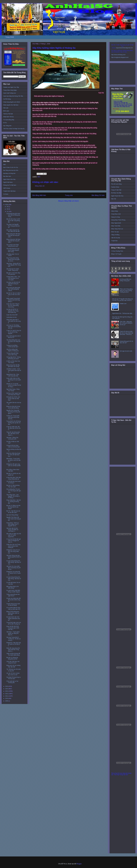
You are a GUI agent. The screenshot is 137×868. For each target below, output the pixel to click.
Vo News (6, 194)
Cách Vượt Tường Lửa (9, 93)
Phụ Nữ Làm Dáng (116, 184)
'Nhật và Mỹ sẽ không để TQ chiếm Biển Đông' (13, 654)
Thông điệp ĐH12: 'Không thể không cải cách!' (14, 358)
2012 (7, 694)
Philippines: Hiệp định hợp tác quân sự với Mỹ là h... (14, 644)
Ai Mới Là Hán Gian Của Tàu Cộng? (13, 362)
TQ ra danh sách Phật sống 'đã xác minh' (13, 245)
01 (8, 212)
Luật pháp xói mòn (12, 317)
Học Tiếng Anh (7, 126)
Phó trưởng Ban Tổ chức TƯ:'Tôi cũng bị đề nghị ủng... (14, 491)
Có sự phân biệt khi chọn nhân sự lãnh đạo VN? (13, 608)
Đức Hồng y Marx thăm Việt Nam (13, 470)
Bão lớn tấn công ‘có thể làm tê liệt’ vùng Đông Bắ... (13, 221)
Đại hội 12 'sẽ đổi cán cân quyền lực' (13, 474)
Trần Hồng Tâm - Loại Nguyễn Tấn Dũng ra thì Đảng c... (13, 496)
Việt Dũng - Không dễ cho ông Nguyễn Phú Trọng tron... (14, 265)
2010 (7, 698)
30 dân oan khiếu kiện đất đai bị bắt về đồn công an (14, 600)
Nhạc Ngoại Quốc (116, 223)
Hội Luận (6, 108)
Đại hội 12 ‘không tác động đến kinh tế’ (12, 658)
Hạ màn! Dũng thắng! (12, 515)
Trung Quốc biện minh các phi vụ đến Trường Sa (14, 623)
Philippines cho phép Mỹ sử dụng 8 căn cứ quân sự (14, 573)
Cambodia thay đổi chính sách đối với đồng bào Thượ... (13, 215)
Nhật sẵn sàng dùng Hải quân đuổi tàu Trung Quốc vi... (13, 650)
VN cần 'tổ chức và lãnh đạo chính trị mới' (13, 674)
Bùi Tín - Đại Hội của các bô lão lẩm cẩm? (13, 512)
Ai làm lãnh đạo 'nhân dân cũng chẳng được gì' (14, 478)
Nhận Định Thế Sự (8, 117)
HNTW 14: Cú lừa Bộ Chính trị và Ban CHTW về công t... (14, 385)
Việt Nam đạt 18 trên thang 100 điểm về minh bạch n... (12, 530)
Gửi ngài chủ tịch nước (126, 351)
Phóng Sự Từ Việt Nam (10, 185)
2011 (7, 696)
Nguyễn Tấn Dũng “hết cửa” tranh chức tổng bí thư (14, 519)
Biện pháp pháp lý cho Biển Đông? (13, 587)
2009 (7, 701)
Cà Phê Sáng (7, 99)
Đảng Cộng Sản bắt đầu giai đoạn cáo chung (13, 366)
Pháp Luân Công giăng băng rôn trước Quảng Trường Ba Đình (126, 291)
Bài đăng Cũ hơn (98, 195)
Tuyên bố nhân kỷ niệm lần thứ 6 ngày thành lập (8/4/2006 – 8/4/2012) (126, 333)
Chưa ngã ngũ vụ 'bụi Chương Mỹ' (12, 682)
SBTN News (7, 188)
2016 (7, 205)
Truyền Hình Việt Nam (9, 191)
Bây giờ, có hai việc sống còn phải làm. (13, 274)
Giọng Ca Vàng (116, 217)
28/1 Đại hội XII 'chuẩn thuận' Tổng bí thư (13, 270)
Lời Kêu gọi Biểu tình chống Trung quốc (125, 280)
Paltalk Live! (123, 304)
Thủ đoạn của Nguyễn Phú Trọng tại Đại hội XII (13, 226)
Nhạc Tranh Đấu (116, 226)
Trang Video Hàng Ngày (10, 90)
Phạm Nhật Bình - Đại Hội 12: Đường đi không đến (14, 502)
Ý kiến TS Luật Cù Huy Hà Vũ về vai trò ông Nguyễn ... (14, 332)
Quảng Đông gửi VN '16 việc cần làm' (126, 342)
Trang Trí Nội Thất (116, 190)
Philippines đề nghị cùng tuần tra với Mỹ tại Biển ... (13, 466)
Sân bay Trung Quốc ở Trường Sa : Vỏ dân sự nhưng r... (13, 639)
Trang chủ (69, 195)
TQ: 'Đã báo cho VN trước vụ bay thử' (14, 670)
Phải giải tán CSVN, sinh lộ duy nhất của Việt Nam (13, 399)
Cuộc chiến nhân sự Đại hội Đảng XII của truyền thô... (14, 380)
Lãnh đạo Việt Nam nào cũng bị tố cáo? (13, 662)
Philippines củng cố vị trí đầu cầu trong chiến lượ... (13, 551)
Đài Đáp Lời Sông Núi (9, 173)
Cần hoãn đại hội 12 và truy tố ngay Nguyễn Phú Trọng (13, 250)
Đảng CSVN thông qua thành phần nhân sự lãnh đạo (13, 613)
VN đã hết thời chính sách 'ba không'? (14, 482)
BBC (39, 177)
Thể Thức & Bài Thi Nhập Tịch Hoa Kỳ (14, 129)
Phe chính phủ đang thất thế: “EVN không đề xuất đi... (13, 289)
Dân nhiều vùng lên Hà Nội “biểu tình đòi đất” (13, 231)
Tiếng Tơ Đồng (115, 235)
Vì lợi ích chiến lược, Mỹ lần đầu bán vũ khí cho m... (13, 428)
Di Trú (5, 123)
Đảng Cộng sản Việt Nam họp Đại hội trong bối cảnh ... (13, 235)
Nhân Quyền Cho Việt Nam (11, 105)
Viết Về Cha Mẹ (116, 238)
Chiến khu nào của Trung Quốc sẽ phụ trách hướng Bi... (13, 546)
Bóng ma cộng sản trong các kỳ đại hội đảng (13, 407)
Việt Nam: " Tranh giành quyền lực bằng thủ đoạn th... (13, 633)
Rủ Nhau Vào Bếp (116, 193)
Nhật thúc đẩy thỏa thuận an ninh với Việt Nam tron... (13, 455)
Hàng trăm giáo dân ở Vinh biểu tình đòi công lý (14, 321)
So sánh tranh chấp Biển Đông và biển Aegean (13, 591)
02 (8, 209)
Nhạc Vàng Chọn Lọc (117, 229)
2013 (7, 691)
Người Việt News (8, 182)
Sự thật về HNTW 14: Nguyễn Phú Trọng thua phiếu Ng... (12, 311)
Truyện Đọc (114, 241)
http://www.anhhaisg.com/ (118, 55)
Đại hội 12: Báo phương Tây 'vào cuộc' (13, 486)
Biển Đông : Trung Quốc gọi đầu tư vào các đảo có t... (13, 460)
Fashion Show (115, 187)
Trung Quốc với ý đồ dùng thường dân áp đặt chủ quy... (14, 423)
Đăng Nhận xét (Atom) (72, 201)
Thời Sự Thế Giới (8, 114)
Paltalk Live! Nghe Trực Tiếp (11, 87)
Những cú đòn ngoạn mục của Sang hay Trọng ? (14, 394)
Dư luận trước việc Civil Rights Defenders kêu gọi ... (13, 619)
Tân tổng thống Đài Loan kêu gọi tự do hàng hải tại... (13, 341)
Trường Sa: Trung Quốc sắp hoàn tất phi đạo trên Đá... (13, 417)
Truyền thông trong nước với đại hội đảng (13, 604)
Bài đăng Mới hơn (39, 195)
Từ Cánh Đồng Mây (9, 120)
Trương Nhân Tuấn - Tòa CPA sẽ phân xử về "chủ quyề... (13, 278)
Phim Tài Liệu (115, 232)
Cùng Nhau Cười (116, 214)
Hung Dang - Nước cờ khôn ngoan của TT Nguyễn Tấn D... (13, 524)
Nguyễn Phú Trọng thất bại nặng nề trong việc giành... (13, 412)
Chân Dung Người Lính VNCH (12, 102)
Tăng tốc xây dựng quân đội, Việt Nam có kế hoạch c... (13, 434)
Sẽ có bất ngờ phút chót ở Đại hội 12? (13, 337)
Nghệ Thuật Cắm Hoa (117, 196)
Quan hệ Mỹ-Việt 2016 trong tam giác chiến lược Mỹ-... (13, 628)
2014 (7, 689)
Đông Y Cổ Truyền (116, 254)
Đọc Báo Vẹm (7, 176)
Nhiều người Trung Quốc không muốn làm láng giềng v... (13, 300)
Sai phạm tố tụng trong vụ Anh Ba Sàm (14, 678)
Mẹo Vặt (114, 199)
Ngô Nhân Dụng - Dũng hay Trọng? (13, 390)
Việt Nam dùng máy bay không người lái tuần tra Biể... (14, 557)
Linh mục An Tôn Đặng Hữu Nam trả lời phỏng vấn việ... (13, 327)
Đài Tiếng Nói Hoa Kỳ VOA (11, 170)
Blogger (79, 864)
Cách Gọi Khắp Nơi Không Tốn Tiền (13, 96)
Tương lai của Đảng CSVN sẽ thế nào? (12, 346)
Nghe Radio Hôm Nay (9, 179)
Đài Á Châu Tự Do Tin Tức (11, 167)
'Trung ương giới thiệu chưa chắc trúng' (12, 354)
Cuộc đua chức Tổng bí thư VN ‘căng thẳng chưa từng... (13, 305)
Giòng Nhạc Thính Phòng (118, 220)
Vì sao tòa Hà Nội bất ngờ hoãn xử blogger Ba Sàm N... (14, 541)
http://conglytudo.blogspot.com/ (120, 57)
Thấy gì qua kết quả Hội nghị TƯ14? (13, 595)
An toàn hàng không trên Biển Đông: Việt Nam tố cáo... (14, 562)
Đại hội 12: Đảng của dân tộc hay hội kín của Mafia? (13, 507)
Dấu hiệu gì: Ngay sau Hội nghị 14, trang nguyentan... (14, 535)
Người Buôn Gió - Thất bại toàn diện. (122, 313)
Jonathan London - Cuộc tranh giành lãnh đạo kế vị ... (14, 370)
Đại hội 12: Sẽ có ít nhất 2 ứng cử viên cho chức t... (14, 295)
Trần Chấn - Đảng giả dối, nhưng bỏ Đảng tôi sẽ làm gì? (126, 323)
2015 (7, 686)
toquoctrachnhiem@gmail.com (124, 48)
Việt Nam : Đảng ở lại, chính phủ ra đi (12, 438)
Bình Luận (6, 111)
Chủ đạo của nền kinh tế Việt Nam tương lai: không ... (13, 284)
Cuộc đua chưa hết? (12, 315)
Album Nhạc (115, 211)
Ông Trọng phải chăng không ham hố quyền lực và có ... (13, 259)
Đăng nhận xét (40, 186)
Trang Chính (10, 37)
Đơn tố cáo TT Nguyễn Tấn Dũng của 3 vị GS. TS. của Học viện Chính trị (123, 300)
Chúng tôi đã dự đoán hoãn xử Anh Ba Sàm (13, 446)
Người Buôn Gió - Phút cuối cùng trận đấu (13, 375)
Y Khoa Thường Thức (117, 251)
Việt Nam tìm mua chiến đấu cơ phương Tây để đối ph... (13, 568)
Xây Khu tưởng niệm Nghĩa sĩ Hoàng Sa (12, 350)
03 (8, 207)
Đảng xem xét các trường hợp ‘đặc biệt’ (13, 666)
